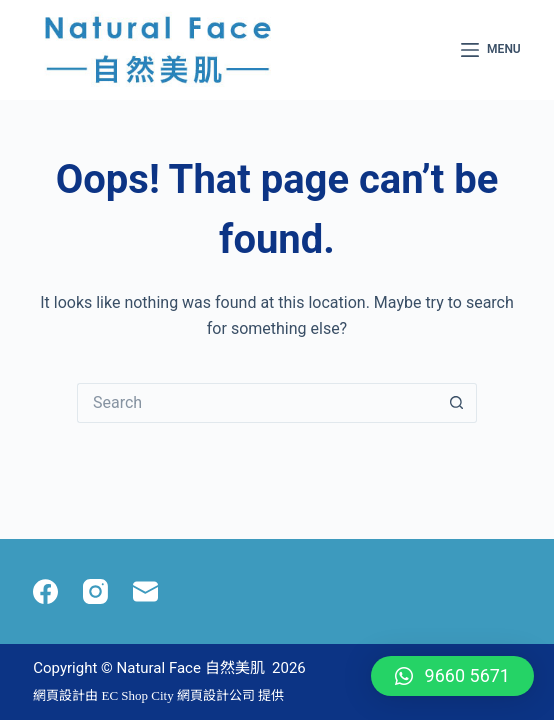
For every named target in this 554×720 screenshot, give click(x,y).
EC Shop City (139, 695)
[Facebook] (45, 591)
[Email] (145, 591)
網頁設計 (59, 695)
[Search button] (457, 403)
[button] (452, 676)
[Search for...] (257, 403)
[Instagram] (95, 591)
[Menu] (491, 50)
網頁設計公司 (216, 695)
